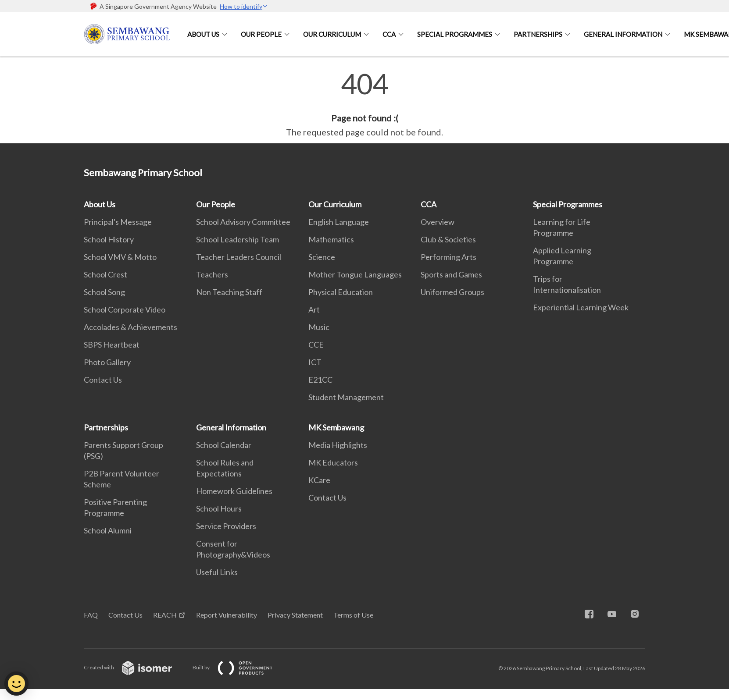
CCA (389, 34)
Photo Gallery (107, 362)
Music (319, 327)
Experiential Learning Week (581, 307)
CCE (316, 345)
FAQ (91, 615)
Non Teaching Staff (229, 292)
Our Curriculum (332, 34)
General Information (623, 34)
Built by (239, 667)
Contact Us (103, 380)
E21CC (320, 380)
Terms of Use (353, 615)
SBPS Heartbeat (112, 345)
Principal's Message (118, 222)
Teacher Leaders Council (239, 257)
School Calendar (224, 445)
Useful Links (217, 572)
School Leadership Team (238, 239)
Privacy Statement (295, 615)
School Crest (105, 274)
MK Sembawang (336, 427)
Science (322, 257)
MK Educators (333, 462)
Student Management (346, 397)
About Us (203, 34)
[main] (364, 104)
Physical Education (341, 292)
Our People (261, 34)
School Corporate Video (125, 309)
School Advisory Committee (243, 222)
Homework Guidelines (234, 491)
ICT (315, 362)
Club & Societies (448, 239)
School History (109, 239)
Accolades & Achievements (130, 327)
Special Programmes (455, 34)
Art (314, 309)
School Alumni (108, 530)
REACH (165, 615)
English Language (339, 222)
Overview (438, 222)
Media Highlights (338, 445)
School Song (104, 292)
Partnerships (538, 34)
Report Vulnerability (227, 615)
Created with (135, 667)
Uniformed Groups (452, 292)
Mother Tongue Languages (355, 274)
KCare (319, 480)
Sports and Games (451, 274)
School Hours (219, 508)
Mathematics (331, 239)
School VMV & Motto (120, 257)
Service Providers (226, 526)
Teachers (212, 274)
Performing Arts (448, 257)
